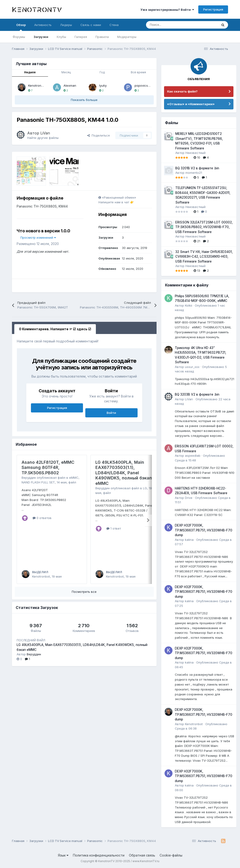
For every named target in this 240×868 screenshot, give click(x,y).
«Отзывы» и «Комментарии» (191, 104)
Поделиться (98, 135)
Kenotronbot (37, 85)
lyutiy (103, 85)
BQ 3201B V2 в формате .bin (197, 168)
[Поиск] (170, 25)
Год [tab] (102, 72)
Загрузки (41, 37)
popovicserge (145, 85)
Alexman (70, 85)
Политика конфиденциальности (99, 855)
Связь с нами (91, 25)
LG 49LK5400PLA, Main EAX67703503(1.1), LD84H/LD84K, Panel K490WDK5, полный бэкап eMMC (124, 473)
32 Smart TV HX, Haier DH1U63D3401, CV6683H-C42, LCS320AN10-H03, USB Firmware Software (204, 257)
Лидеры (66, 25)
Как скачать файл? (182, 91)
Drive (189, 498)
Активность (43, 25)
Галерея (81, 37)
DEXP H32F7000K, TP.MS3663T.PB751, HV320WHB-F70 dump (204, 530)
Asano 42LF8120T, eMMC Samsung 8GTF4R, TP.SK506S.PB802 (48, 467)
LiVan (45, 133)
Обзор (21, 27)
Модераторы (127, 37)
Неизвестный (195, 153)
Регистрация (213, 9)
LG (145, 488)
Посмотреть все (84, 592)
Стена (114, 25)
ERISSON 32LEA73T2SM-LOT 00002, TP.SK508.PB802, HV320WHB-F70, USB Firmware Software (204, 227)
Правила (102, 37)
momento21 (194, 173)
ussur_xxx (192, 367)
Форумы (19, 37)
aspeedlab (193, 456)
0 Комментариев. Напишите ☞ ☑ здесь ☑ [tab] (55, 329)
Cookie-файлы (171, 855)
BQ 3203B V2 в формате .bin (197, 394)
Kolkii (189, 305)
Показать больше (84, 100)
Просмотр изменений (38, 237)
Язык (63, 855)
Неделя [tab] (30, 72)
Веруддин (29, 478)
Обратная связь (142, 855)
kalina (189, 540)
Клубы (61, 37)
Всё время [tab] (138, 72)
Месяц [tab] (66, 72)
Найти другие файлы (43, 138)
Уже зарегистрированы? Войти (167, 10)
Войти (111, 413)
